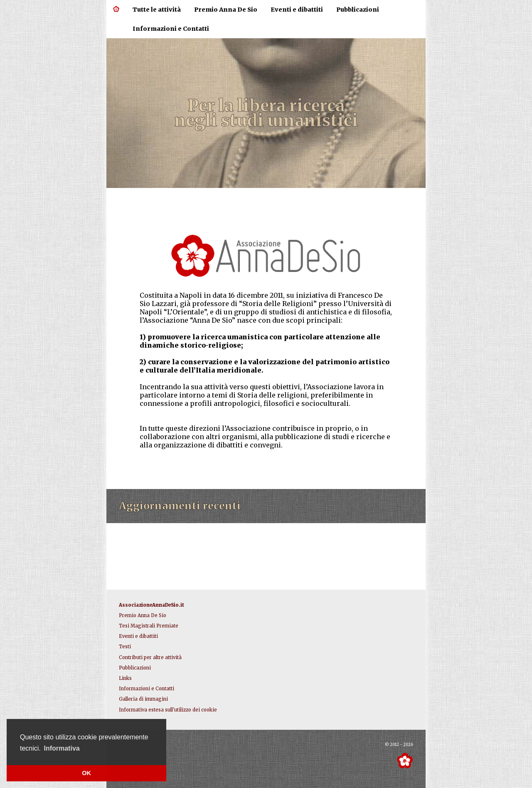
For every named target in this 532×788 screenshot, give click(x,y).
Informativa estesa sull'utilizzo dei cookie (168, 710)
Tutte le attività (157, 10)
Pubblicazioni (358, 10)
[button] (62, 748)
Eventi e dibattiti (297, 10)
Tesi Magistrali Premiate (149, 626)
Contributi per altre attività (150, 657)
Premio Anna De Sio (226, 10)
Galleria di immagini (143, 699)
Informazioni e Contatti (171, 29)
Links (125, 678)
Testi (125, 647)
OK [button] (86, 773)
